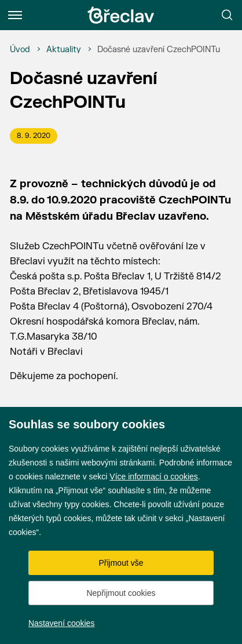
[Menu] (15, 15)
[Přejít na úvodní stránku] (121, 15)
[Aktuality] (64, 50)
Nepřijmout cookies (121, 593)
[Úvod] (20, 50)
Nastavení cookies (61, 623)
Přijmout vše (121, 563)
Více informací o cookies (154, 476)
